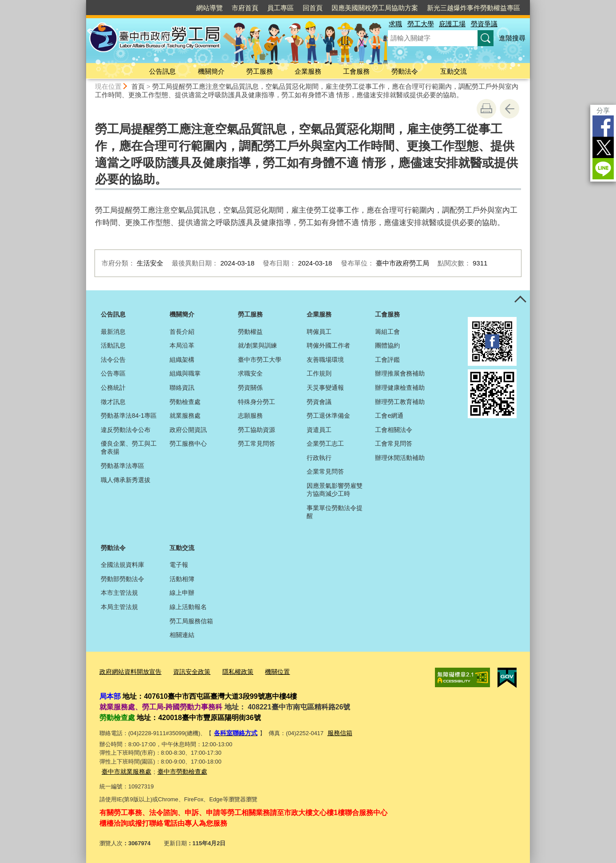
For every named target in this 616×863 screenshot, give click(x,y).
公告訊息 (162, 71)
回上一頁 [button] (509, 109)
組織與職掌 (185, 373)
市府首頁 (245, 8)
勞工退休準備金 (328, 416)
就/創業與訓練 (257, 345)
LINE (603, 169)
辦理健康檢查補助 (400, 388)
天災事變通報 (325, 388)
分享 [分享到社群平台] (603, 110)
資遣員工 (319, 430)
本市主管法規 (119, 593)
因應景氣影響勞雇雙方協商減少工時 (335, 490)
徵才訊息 (113, 402)
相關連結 (182, 635)
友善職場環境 (325, 360)
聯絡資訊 (182, 388)
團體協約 (387, 345)
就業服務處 (185, 416)
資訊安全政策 (186, 672)
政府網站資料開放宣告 (128, 672)
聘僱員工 (319, 332)
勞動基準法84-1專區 (129, 416)
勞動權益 (250, 332)
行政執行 (319, 458)
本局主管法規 (119, 607)
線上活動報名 (188, 607)
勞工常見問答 (257, 443)
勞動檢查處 (185, 402)
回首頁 (313, 8)
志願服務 (250, 416)
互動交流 (454, 71)
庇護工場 (452, 24)
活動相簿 (182, 579)
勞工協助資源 (257, 430)
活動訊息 (113, 345)
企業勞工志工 (325, 443)
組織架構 (182, 360)
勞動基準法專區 (122, 466)
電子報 (179, 565)
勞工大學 (421, 24)
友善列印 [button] (486, 109)
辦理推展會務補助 (400, 373)
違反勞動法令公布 (126, 430)
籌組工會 (387, 332)
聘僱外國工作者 (328, 345)
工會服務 (356, 71)
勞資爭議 (484, 24)
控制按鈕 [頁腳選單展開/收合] (520, 300)
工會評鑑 (387, 360)
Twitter (603, 147)
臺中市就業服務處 (125, 770)
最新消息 (113, 332)
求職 (395, 24)
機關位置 (267, 672)
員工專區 (280, 8)
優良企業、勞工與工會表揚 (129, 447)
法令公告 (113, 360)
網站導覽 (209, 8)
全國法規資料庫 (122, 565)
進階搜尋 (512, 38)
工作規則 (319, 373)
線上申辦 (182, 593)
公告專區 (113, 373)
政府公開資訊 (188, 430)
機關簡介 (211, 71)
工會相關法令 (394, 430)
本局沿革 (182, 345)
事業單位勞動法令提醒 (335, 512)
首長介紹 (182, 332)
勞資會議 (319, 402)
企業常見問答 (325, 471)
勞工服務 (260, 71)
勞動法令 (405, 71)
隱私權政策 (230, 672)
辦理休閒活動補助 (400, 458)
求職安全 (250, 373)
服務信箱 (336, 733)
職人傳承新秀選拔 (126, 480)
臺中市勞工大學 (260, 360)
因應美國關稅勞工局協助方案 (375, 8)
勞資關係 (250, 388)
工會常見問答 (394, 443)
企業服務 (308, 71)
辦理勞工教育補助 (400, 402)
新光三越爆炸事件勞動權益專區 (474, 8)
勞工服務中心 (188, 443)
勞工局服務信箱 (191, 621)
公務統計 (113, 388)
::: (82, 4)
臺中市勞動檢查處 (177, 770)
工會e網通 (389, 416)
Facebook (603, 126)
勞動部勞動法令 (122, 579)
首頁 (138, 86)
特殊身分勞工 (257, 402)
